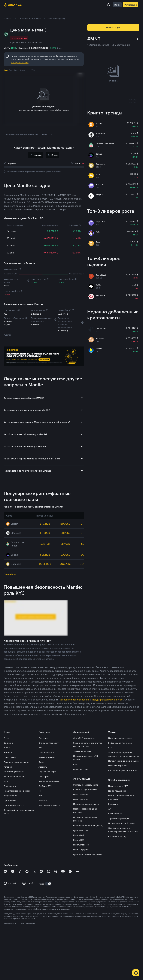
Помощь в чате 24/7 (118, 762)
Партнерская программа (120, 715)
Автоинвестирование (49, 758)
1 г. (28, 70)
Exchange (43, 715)
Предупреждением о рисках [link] (108, 676)
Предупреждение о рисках (17, 767)
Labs (75, 741)
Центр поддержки (117, 767)
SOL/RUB (45, 531)
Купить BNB (79, 812)
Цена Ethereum (81, 776)
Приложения (10, 777)
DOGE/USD (65, 540)
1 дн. (6, 70)
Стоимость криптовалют (85, 766)
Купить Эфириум (81, 826)
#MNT (94, 39)
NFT (40, 767)
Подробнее (10, 550)
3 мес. (22, 70)
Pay (40, 724)
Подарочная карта (47, 748)
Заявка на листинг (82, 728)
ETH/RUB (45, 509)
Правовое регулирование (16, 739)
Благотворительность (49, 782)
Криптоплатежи (46, 729)
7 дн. (11, 70)
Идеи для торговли (118, 742)
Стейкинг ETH (45, 762)
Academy (43, 743)
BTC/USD (65, 500)
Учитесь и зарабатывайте (86, 761)
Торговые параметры (118, 795)
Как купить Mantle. (20, 62)
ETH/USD (65, 509)
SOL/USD (65, 531)
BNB (110, 724)
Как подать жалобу (117, 813)
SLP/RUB (45, 520)
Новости (8, 729)
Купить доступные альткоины (87, 831)
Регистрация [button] (113, 27)
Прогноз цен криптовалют (86, 780)
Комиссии (113, 780)
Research (43, 777)
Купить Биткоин (81, 807)
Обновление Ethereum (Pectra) (88, 802)
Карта (41, 739)
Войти (117, 5)
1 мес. (16, 70)
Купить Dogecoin (81, 821)
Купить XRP (79, 816)
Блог (6, 758)
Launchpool (44, 753)
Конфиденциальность (14, 748)
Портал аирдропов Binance (121, 800)
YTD (33, 70)
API (110, 785)
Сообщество (10, 762)
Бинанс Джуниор (47, 734)
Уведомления (10, 772)
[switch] (48, 860)
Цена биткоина (81, 771)
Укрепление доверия (14, 753)
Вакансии (8, 719)
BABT (41, 772)
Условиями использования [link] (75, 676)
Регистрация (131, 5)
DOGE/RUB (45, 540)
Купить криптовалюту (49, 719)
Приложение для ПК (14, 782)
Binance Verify (115, 790)
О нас (6, 715)
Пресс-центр (10, 734)
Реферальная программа (120, 719)
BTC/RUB (45, 500)
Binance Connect (81, 746)
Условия (8, 743)
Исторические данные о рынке (123, 737)
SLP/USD (65, 520)
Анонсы (7, 724)
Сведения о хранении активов (123, 747)
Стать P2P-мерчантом (84, 715)
